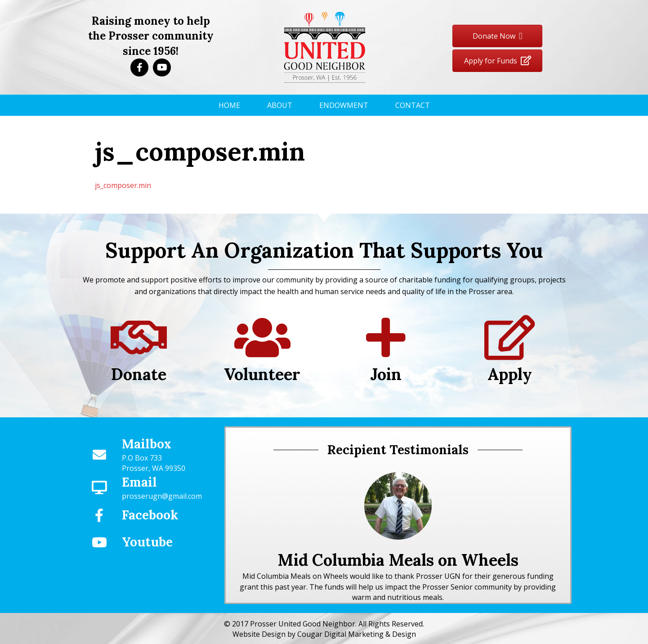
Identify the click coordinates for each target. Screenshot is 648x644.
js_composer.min (123, 185)
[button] (139, 67)
